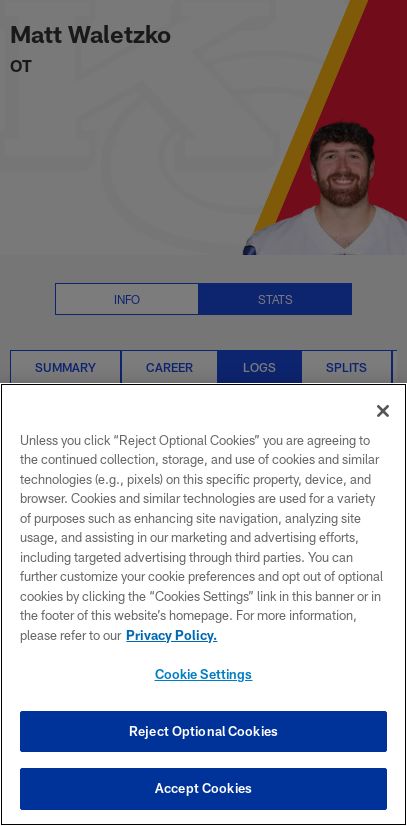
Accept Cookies (203, 788)
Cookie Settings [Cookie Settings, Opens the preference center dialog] (204, 674)
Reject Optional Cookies (203, 731)
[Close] (383, 411)
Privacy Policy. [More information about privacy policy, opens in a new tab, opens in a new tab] (171, 635)
